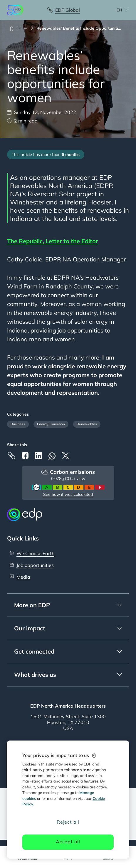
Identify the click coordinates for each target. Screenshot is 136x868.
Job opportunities (35, 565)
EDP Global (68, 10)
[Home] (14, 28)
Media (23, 577)
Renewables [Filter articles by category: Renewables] (87, 424)
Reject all (68, 822)
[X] (66, 456)
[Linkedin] (38, 456)
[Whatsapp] (52, 456)
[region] (68, 800)
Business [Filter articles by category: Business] (18, 424)
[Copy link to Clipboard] (11, 456)
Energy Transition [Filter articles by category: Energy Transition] (51, 424)
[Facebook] (25, 455)
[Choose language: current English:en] (116, 10)
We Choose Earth (35, 553)
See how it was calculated (68, 494)
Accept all (68, 842)
